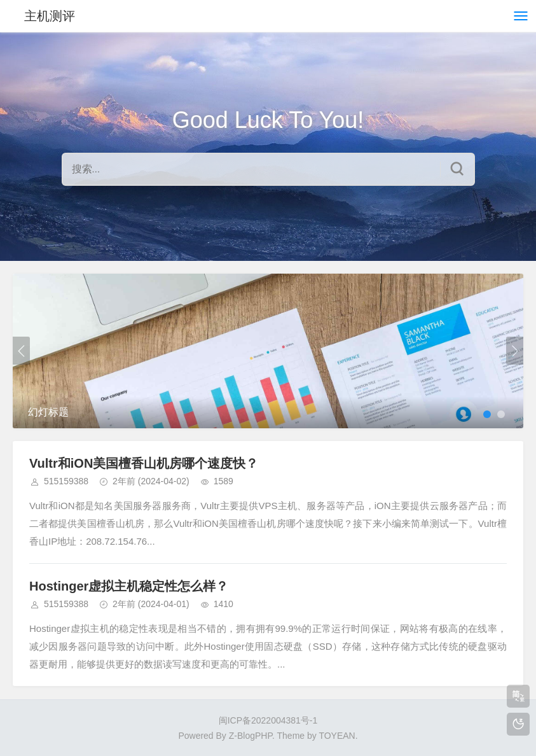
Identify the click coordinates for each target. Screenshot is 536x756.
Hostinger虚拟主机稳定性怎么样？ (129, 586)
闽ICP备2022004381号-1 (268, 720)
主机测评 (50, 16)
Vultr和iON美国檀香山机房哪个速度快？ (144, 463)
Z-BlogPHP (251, 736)
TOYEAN (337, 736)
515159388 (66, 481)
